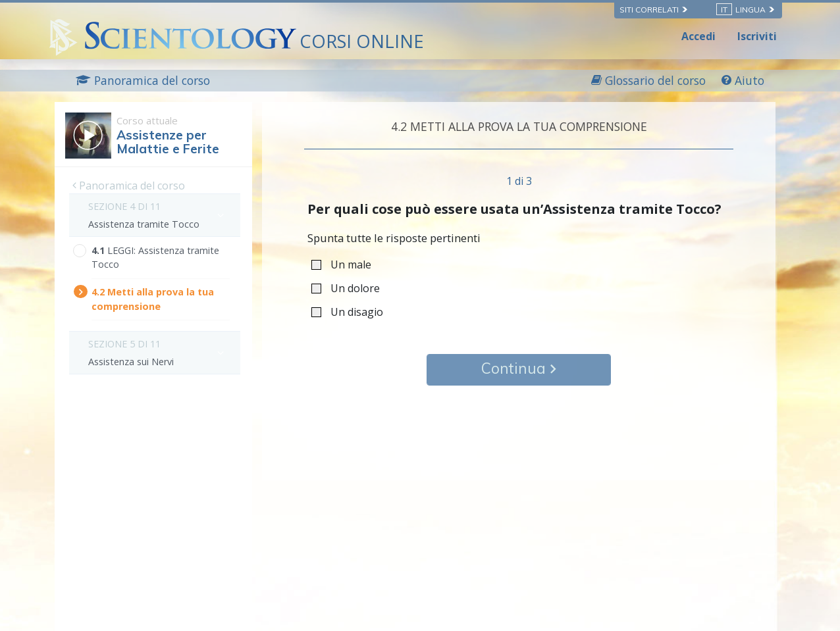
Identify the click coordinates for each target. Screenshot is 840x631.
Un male (346, 264)
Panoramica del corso (129, 186)
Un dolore (350, 288)
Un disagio (352, 312)
